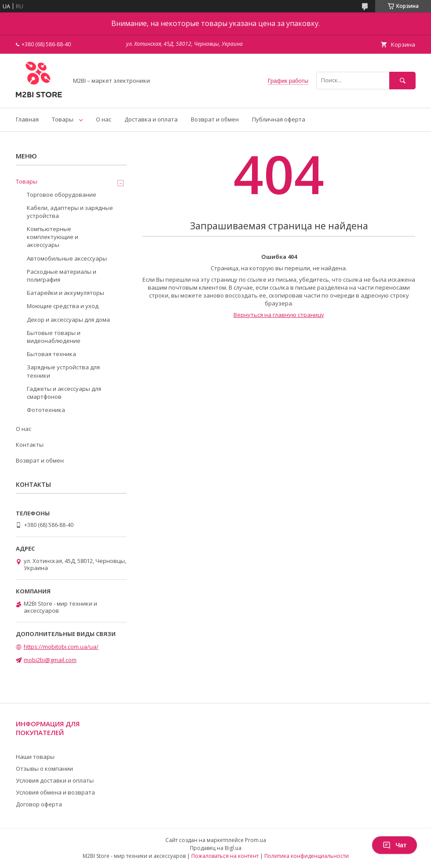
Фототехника (46, 410)
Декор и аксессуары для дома (68, 320)
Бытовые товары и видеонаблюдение (54, 337)
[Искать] (402, 80)
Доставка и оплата (151, 119)
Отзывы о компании (44, 769)
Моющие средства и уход (63, 306)
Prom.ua (256, 840)
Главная (27, 119)
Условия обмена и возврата (55, 792)
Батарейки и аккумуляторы (66, 293)
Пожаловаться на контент (225, 856)
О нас (104, 119)
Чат (394, 845)
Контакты (30, 445)
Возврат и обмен (215, 119)
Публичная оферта (279, 119)
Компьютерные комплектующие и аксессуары (53, 237)
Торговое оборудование (62, 195)
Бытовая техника (51, 354)
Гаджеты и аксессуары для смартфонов (64, 393)
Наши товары (35, 757)
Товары (63, 119)
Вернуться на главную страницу (279, 315)
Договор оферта (39, 804)
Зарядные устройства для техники (63, 371)
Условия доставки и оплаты (55, 780)
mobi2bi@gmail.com (50, 660)
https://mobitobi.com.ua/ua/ (61, 647)
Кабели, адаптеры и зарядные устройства (70, 212)
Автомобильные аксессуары (67, 258)
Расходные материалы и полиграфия (62, 276)
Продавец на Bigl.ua (216, 848)
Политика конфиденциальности (307, 856)
